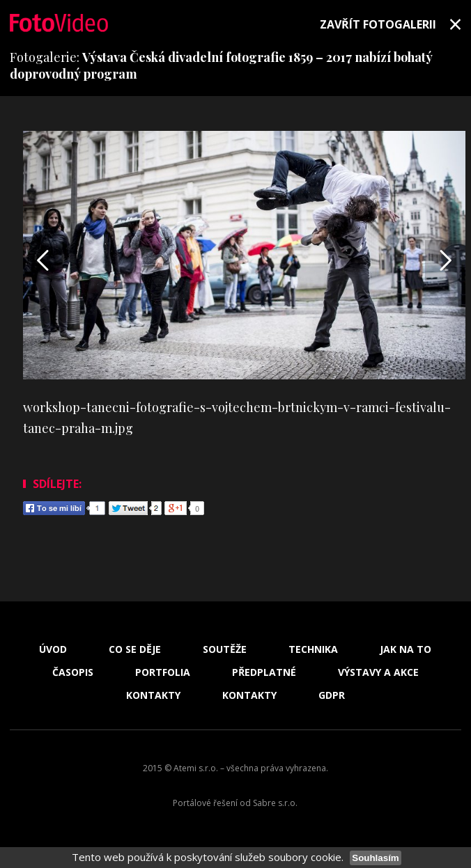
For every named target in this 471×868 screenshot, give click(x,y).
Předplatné (264, 672)
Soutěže (225, 649)
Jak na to (406, 649)
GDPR (332, 695)
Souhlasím (375, 858)
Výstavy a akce (378, 672)
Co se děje (135, 649)
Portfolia (163, 672)
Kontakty (153, 695)
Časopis (73, 672)
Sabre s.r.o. (275, 803)
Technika (313, 649)
